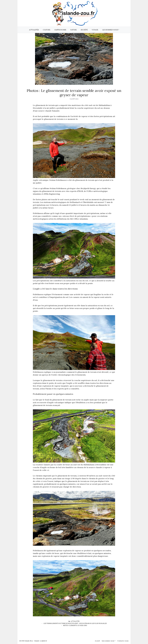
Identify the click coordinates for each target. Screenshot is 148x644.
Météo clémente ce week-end (75, 625)
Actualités (34, 30)
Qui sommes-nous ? (111, 30)
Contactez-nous (123, 641)
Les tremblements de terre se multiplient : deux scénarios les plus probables (75, 623)
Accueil (97, 641)
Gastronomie (60, 30)
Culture (47, 30)
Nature (73, 30)
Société (84, 30)
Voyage (95, 30)
